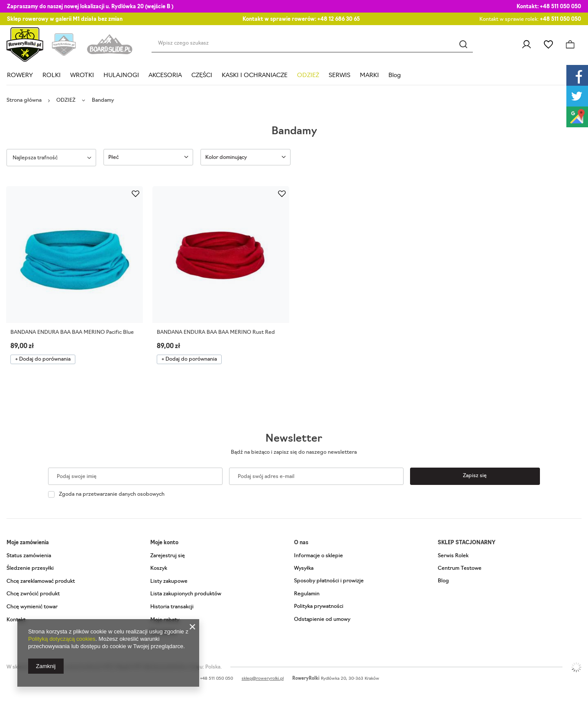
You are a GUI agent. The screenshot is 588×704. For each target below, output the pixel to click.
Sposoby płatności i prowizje (329, 581)
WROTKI (82, 76)
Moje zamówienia (28, 543)
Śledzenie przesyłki (30, 568)
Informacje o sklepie (318, 556)
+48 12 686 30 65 (339, 19)
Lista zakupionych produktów (186, 594)
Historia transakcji (172, 607)
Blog (395, 76)
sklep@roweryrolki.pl (263, 679)
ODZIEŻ (308, 76)
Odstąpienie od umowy (322, 620)
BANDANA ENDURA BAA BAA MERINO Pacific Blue (72, 333)
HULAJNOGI (121, 76)
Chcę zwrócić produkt (33, 594)
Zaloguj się (526, 45)
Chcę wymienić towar (32, 607)
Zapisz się (475, 476)
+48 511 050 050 (561, 7)
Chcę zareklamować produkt (41, 581)
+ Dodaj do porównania (43, 359)
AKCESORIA (165, 76)
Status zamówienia (29, 556)
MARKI (369, 76)
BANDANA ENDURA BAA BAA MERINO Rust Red (216, 333)
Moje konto (164, 543)
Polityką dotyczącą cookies (62, 639)
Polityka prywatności (319, 607)
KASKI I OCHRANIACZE (255, 76)
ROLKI (52, 76)
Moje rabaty (165, 620)
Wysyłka (304, 568)
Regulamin (307, 594)
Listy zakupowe (548, 45)
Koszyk (159, 568)
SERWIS (339, 76)
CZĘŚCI (202, 76)
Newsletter (294, 439)
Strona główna (24, 100)
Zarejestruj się (168, 556)
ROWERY (20, 76)
